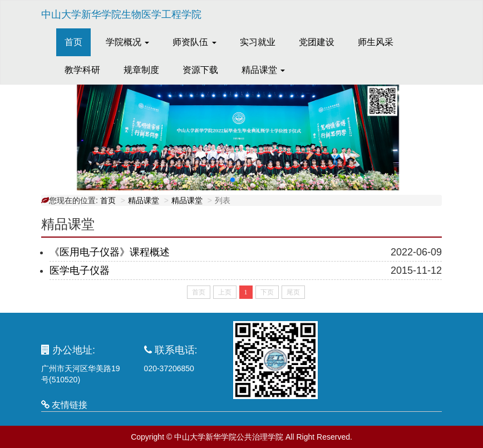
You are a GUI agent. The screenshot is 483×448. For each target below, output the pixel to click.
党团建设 (317, 42)
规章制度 (141, 70)
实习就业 (258, 42)
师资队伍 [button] (194, 42)
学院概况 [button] (127, 42)
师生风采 (376, 42)
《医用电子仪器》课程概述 (110, 252)
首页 (78, 41)
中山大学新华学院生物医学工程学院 (121, 14)
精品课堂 (144, 200)
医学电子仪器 (80, 270)
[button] (233, 180)
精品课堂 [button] (263, 70)
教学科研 (82, 70)
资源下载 (200, 70)
